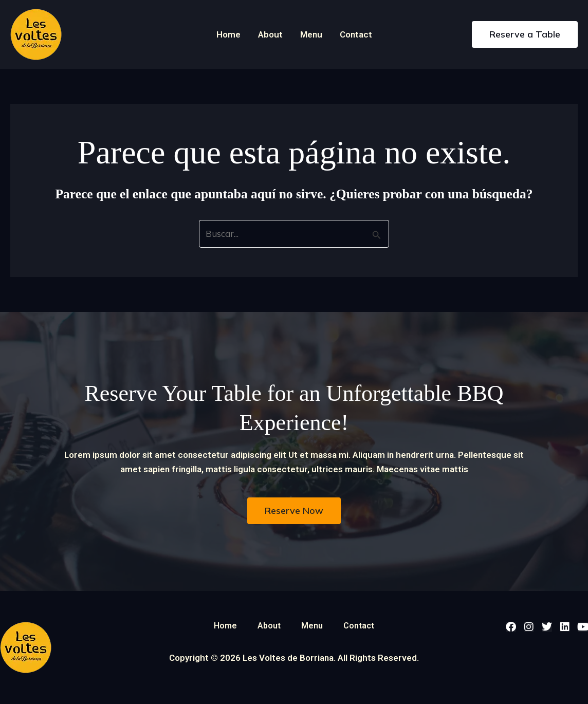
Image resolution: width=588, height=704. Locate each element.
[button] (525, 34)
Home (228, 34)
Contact (356, 34)
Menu (311, 34)
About (270, 34)
